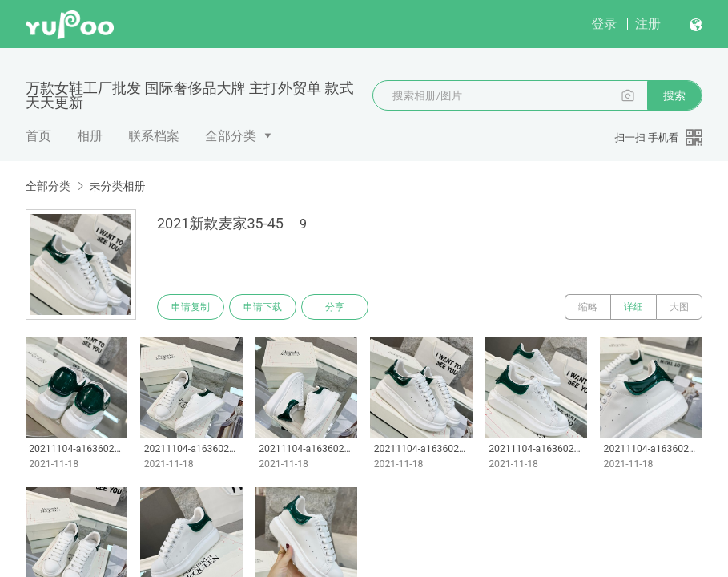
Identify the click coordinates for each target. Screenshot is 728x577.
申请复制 (191, 307)
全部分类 (231, 136)
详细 (633, 307)
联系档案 (154, 136)
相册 (90, 136)
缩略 (588, 307)
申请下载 (263, 307)
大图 (679, 307)
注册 (648, 24)
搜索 (674, 95)
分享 (335, 307)
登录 (604, 24)
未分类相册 (117, 186)
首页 (38, 136)
